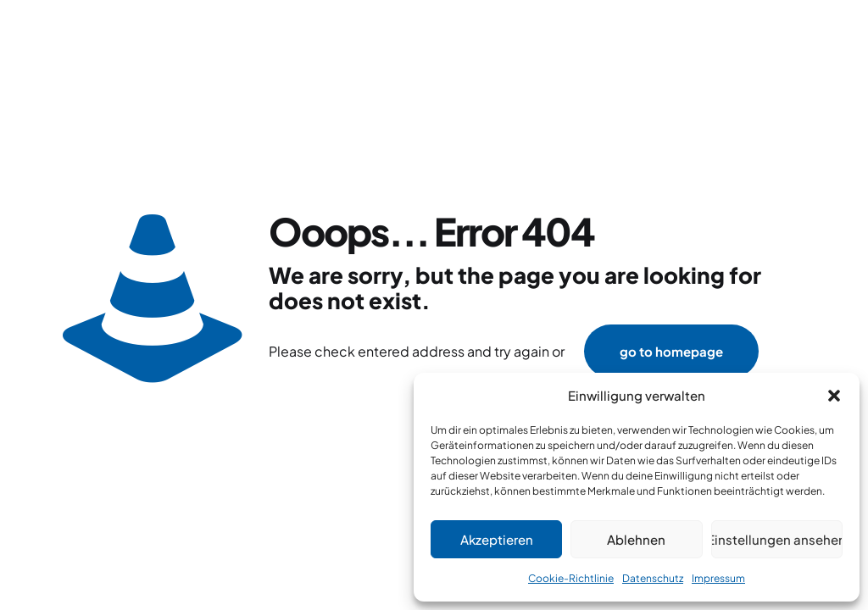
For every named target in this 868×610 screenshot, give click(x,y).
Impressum (718, 578)
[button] (834, 396)
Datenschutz (653, 578)
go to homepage (671, 351)
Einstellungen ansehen (777, 539)
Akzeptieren (497, 539)
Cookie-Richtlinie (571, 578)
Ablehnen (636, 539)
